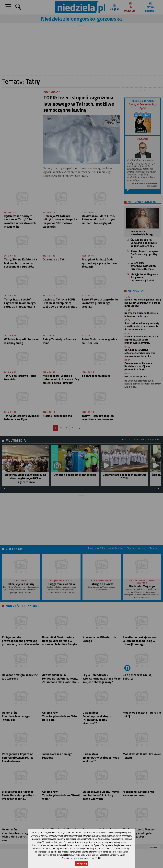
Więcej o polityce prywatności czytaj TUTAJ (81, 858)
